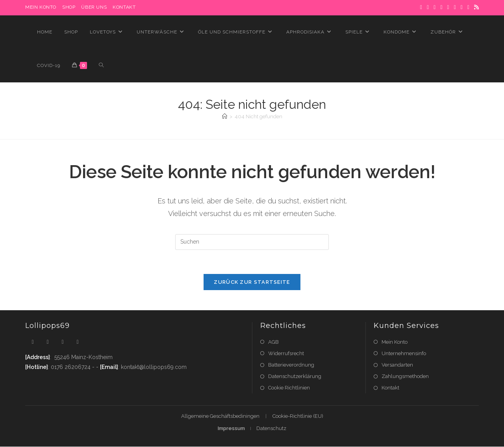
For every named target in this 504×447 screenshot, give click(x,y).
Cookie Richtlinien (289, 388)
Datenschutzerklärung (295, 376)
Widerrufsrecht (286, 353)
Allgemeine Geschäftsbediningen (220, 416)
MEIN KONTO (41, 7)
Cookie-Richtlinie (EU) (298, 416)
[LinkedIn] (455, 7)
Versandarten (397, 365)
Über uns (94, 7)
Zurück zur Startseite (252, 282)
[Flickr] (462, 7)
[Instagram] (448, 7)
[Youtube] (78, 342)
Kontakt (124, 7)
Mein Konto (395, 342)
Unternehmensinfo (404, 353)
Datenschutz (271, 429)
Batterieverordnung (291, 365)
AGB (273, 342)
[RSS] (475, 7)
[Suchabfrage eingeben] (252, 242)
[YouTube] (468, 7)
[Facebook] (428, 7)
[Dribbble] (441, 7)
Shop (69, 7)
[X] (421, 7)
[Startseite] (225, 116)
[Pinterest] (435, 7)
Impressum (231, 429)
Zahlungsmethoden (405, 376)
